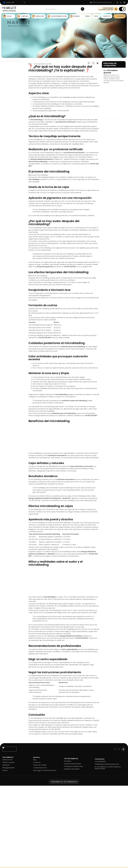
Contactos (37, 763)
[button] (122, 9)
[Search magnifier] (82, 9)
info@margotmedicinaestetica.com (107, 764)
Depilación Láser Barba (72, 769)
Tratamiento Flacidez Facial (73, 766)
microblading (34, 179)
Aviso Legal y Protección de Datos (45, 770)
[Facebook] (93, 63)
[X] (89, 63)
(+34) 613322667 (100, 762)
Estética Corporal (8, 763)
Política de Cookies (40, 765)
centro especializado (69, 649)
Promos (5, 770)
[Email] (97, 63)
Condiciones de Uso (40, 768)
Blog (30, 64)
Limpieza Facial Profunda (72, 764)
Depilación (6, 765)
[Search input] (63, 9)
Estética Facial (7, 760)
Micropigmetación (8, 768)
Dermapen (68, 761)
